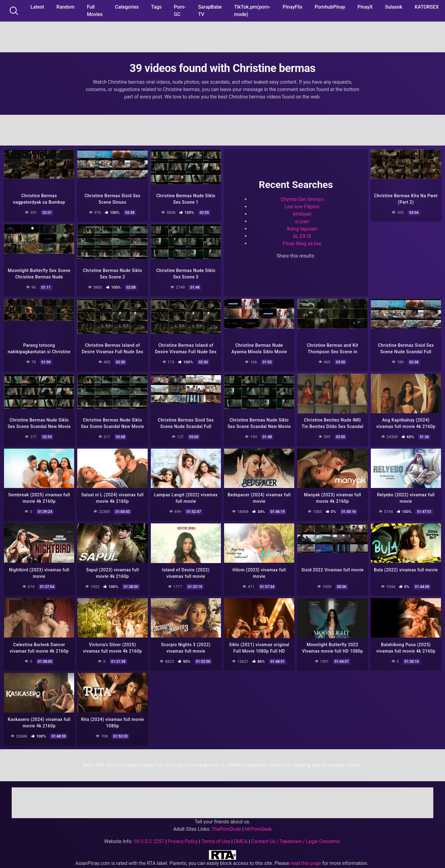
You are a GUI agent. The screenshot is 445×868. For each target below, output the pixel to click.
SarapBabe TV (210, 11)
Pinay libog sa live (302, 243)
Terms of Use (216, 838)
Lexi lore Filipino (302, 206)
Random (65, 7)
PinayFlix (293, 7)
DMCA (241, 838)
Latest (37, 7)
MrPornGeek (258, 826)
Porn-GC (180, 11)
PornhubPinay (330, 7)
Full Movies (95, 11)
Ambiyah (302, 213)
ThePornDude (226, 826)
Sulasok (394, 7)
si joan (302, 221)
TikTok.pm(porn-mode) (252, 11)
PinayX (365, 7)
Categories (127, 7)
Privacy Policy (183, 838)
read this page (306, 860)
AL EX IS (302, 236)
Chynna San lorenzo (302, 199)
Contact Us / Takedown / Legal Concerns (295, 838)
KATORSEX (427, 7)
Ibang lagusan (302, 228)
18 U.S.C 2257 (149, 838)
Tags (156, 7)
